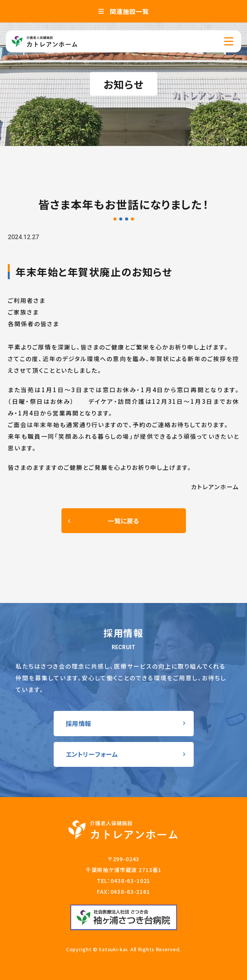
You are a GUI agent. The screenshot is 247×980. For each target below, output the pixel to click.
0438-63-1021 (130, 881)
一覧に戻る (123, 521)
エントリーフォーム (92, 754)
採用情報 (79, 723)
